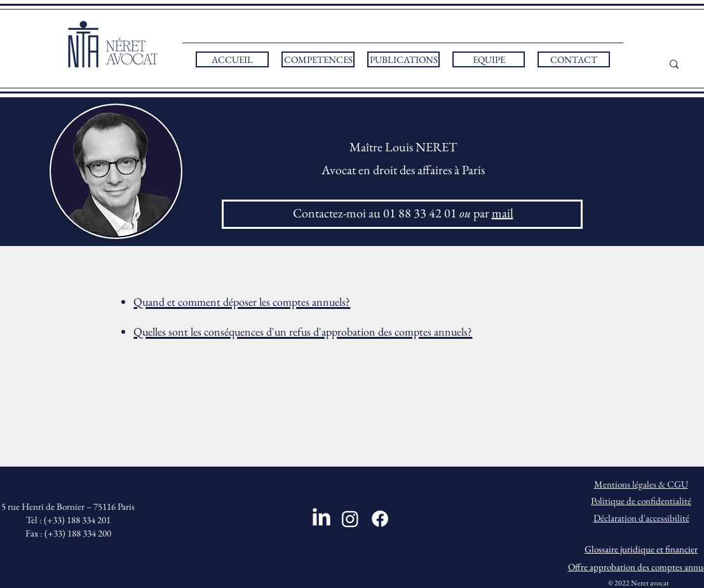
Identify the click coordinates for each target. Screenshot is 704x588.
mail (503, 213)
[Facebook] (380, 519)
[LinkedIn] (322, 517)
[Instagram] (350, 519)
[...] (688, 64)
